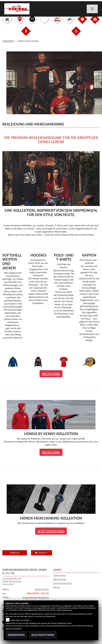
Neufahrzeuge (60, 579)
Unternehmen (60, 575)
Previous (9, 83)
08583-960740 (42, 589)
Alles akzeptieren (43, 635)
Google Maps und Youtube (20, 620)
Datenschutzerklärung (65, 610)
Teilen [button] (41, 553)
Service (57, 587)
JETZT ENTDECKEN (51, 531)
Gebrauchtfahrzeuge (63, 583)
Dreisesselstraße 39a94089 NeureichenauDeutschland (12, 581)
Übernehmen (16, 635)
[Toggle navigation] (92, 9)
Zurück (15, 553)
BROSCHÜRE (51, 374)
